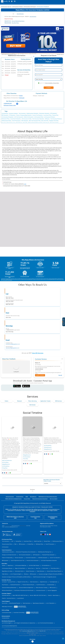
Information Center (19, 571)
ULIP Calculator (36, 555)
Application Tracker (46, 401)
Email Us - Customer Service (8, 598)
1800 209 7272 (43, 631)
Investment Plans (28, 541)
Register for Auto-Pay (23, 582)
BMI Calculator (5, 561)
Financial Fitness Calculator (48, 555)
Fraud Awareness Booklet (53, 517)
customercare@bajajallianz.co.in (13, 344)
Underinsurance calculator (8, 552)
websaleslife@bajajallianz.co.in (13, 348)
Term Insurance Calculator (25, 555)
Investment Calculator (31, 558)
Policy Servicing (32, 401)
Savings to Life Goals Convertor (9, 555)
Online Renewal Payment (15, 603)
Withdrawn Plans (40, 544)
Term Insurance (5, 541)
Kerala (21, 96)
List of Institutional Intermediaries (45, 623)
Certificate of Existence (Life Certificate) (24, 591)
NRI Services (59, 401)
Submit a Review (40, 375)
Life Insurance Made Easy (21, 566)
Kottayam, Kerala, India (10, 105)
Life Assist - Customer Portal (9, 582)
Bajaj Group (10, 566)
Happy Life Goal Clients (20, 568)
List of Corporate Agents (16, 574)
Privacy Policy (27, 499)
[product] (49, 79)
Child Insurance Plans (57, 541)
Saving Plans (18, 541)
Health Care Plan (38, 541)
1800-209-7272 (10, 304)
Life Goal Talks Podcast (34, 566)
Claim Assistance (34, 582)
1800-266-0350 (10, 301)
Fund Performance (41, 585)
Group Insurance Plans (7, 544)
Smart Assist (45, 568)
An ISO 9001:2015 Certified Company (20, 607)
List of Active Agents (7, 623)
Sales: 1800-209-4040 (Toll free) (20, 595)
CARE (25, 184)
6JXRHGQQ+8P (8, 103)
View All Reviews (20, 14)
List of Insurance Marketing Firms (10, 626)
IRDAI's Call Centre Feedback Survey (14, 499)
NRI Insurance (22, 544)
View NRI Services (38, 353)
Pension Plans (47, 541)
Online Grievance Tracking (42, 588)
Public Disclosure (41, 571)
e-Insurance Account (41, 591)
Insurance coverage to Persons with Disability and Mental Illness (16, 577)
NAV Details (32, 405)
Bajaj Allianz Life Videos (7, 571)
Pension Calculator (19, 558)
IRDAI (27, 497)
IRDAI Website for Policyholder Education (48, 497)
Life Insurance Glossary (7, 568)
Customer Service (6, 595)
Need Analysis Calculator (38, 603)
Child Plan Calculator (43, 558)
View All (60, 375)
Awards (4, 566)
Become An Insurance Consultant (40, 499)
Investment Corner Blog (19, 613)
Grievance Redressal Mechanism (9, 588)
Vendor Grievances (30, 571)
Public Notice (5, 574)
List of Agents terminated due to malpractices (25, 623)
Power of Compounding (7, 558)
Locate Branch (21, 598)
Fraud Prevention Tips (35, 517)
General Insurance (10, 497)
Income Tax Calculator (55, 558)
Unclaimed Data (20, 497)
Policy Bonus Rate (55, 568)
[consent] (39, 83)
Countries (46, 483)
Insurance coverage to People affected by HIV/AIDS (50, 574)
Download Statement (15, 585)
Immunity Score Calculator (33, 561)
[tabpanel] (32, 41)
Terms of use (31, 568)
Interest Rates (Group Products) (54, 571)
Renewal (20, 401)
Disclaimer (33, 490)
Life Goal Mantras (46, 566)
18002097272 (14, 21)
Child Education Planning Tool (45, 552)
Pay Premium (5, 585)
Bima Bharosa (33, 497)
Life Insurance (5, 547)
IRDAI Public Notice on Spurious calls (15, 517)
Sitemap (26, 574)
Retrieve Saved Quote (7, 591)
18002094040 (12, 23)
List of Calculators (51, 603)
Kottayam (22, 98)
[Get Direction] (17, 104)
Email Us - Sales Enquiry (53, 595)
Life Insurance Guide (7, 613)
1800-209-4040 (10, 298)
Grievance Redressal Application (26, 588)
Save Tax (38, 568)
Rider (16, 544)
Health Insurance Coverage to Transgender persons (45, 577)
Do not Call (4, 603)
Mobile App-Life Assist (7, 607)
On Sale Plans (30, 544)
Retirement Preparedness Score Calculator (26, 552)
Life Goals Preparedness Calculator (49, 561)
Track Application (53, 582)
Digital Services (44, 582)
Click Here (40, 49)
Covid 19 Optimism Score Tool (17, 561)
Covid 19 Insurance (50, 544)
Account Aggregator (52, 591)
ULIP (12, 541)
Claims (6, 401)
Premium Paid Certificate (28, 585)
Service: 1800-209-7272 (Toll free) (38, 595)
